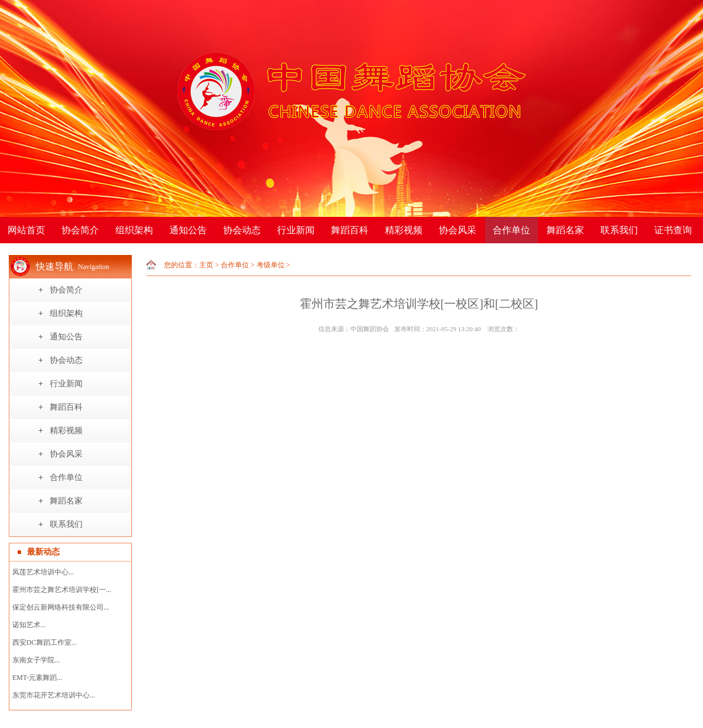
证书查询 (673, 230)
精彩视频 (404, 230)
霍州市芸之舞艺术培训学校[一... (62, 590)
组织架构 (134, 230)
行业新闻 (296, 230)
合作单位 (511, 230)
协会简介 (80, 230)
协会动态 (242, 230)
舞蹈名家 (565, 230)
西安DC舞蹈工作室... (45, 642)
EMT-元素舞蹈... (37, 678)
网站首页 (26, 230)
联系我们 (619, 230)
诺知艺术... (29, 625)
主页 (206, 265)
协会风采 (458, 230)
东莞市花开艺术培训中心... (54, 695)
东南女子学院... (36, 660)
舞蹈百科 (350, 230)
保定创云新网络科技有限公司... (61, 607)
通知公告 (188, 230)
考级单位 (271, 265)
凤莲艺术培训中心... (43, 572)
